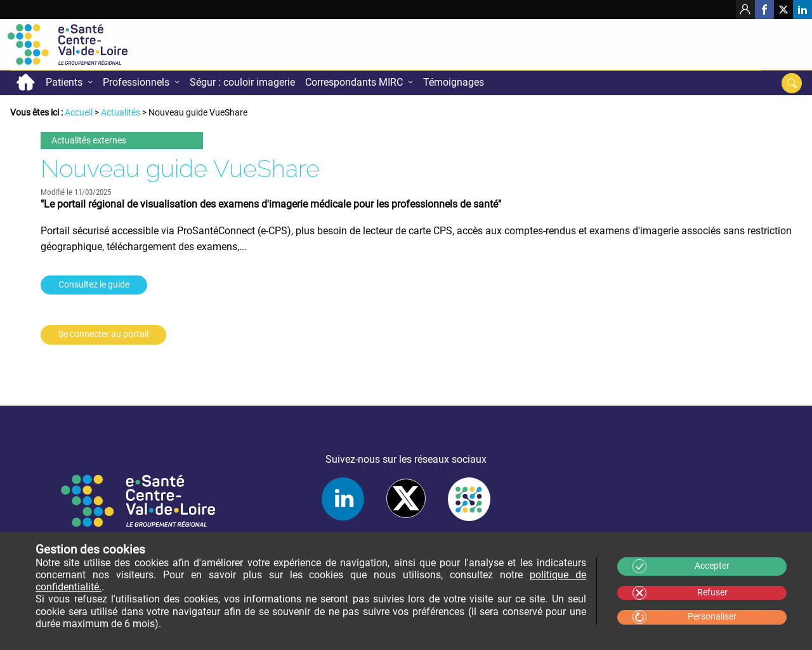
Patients (64, 82)
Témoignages (454, 82)
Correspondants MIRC (354, 82)
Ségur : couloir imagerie (242, 82)
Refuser (712, 593)
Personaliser (712, 617)
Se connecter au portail (103, 334)
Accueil (25, 83)
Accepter (712, 566)
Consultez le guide (94, 285)
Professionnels (136, 82)
